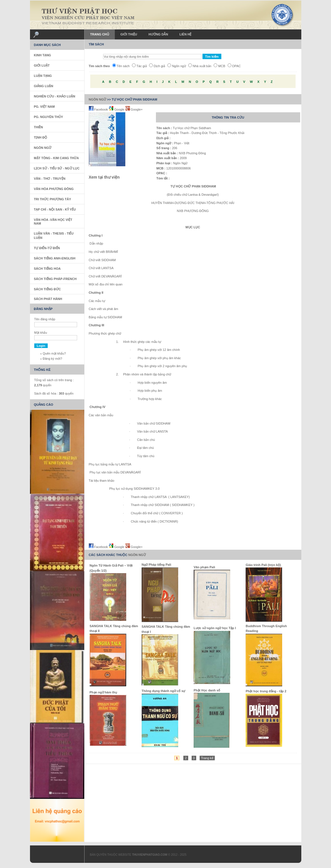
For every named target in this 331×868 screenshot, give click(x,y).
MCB (219, 66)
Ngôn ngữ (177, 66)
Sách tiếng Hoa (47, 269)
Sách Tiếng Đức (47, 289)
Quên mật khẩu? (54, 353)
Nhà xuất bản (200, 66)
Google (117, 109)
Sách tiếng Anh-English (55, 258)
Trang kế (207, 758)
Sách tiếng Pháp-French (55, 279)
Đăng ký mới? (53, 359)
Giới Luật (42, 65)
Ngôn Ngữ (98, 99)
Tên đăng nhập (45, 319)
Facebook (99, 109)
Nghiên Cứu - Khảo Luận (55, 96)
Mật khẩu (41, 333)
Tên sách (121, 66)
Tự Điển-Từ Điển (47, 248)
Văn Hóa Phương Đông (54, 189)
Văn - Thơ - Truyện (50, 179)
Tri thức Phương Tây (53, 199)
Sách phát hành (48, 299)
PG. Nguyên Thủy (49, 117)
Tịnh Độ (41, 137)
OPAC (234, 66)
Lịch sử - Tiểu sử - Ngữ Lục (57, 168)
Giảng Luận (44, 86)
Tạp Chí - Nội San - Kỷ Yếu (55, 209)
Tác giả (139, 66)
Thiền (39, 127)
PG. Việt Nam (44, 107)
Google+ (134, 109)
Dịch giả (157, 66)
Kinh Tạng (43, 55)
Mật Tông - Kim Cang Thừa (57, 158)
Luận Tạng (43, 76)
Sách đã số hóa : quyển (54, 393)
